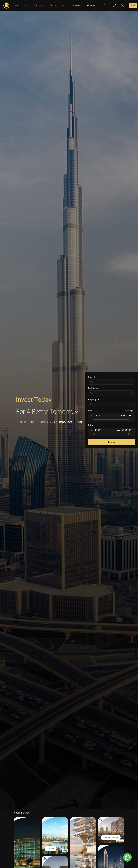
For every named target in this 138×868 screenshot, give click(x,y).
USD (132, 425)
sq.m (127, 411)
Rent (26, 5)
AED (125, 425)
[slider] (93, 419)
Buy (17, 5)
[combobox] (111, 382)
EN (105, 5)
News (64, 5)
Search (111, 442)
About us (91, 5)
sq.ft (132, 411)
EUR (128, 425)
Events (53, 5)
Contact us (77, 5)
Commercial (39, 5)
